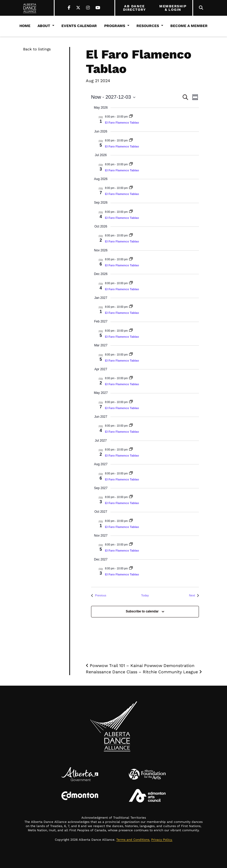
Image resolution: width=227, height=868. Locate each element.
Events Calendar (79, 26)
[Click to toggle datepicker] (113, 97)
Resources (148, 26)
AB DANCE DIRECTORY (134, 8)
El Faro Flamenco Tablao (122, 123)
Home (25, 26)
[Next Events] (194, 596)
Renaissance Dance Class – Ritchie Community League (144, 672)
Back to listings (37, 49)
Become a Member (189, 26)
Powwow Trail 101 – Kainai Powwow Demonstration (140, 666)
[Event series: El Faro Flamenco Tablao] (131, 117)
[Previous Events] (99, 596)
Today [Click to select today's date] (145, 595)
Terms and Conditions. (133, 840)
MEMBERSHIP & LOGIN (173, 8)
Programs (115, 26)
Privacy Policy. (162, 840)
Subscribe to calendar (142, 611)
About (44, 26)
